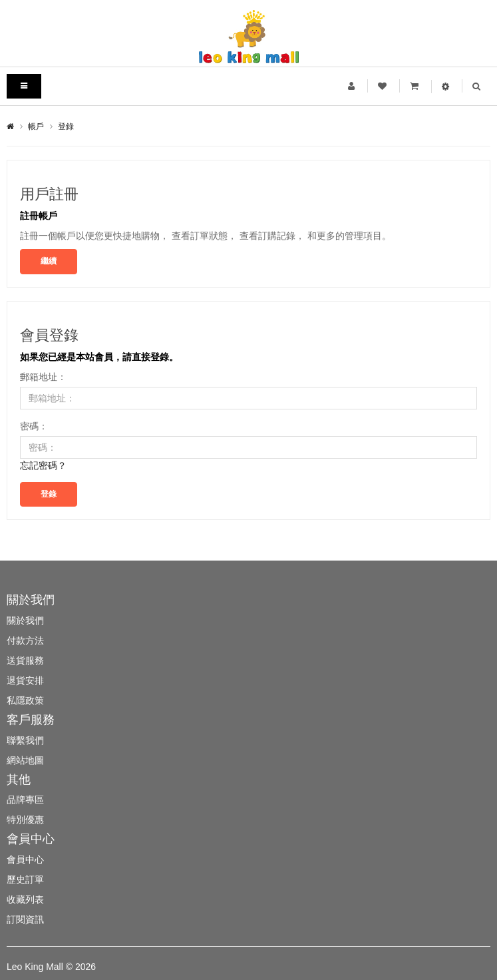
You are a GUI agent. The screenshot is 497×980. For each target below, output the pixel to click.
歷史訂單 (25, 879)
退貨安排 (25, 680)
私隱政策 (25, 700)
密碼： (34, 426)
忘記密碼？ (43, 465)
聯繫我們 (25, 740)
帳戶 (36, 126)
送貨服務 (25, 660)
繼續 (49, 261)
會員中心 (25, 859)
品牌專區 (25, 800)
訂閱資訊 (25, 919)
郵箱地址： (43, 377)
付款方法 (25, 640)
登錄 (66, 126)
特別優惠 (25, 820)
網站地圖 (25, 760)
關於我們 (25, 620)
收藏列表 (25, 899)
